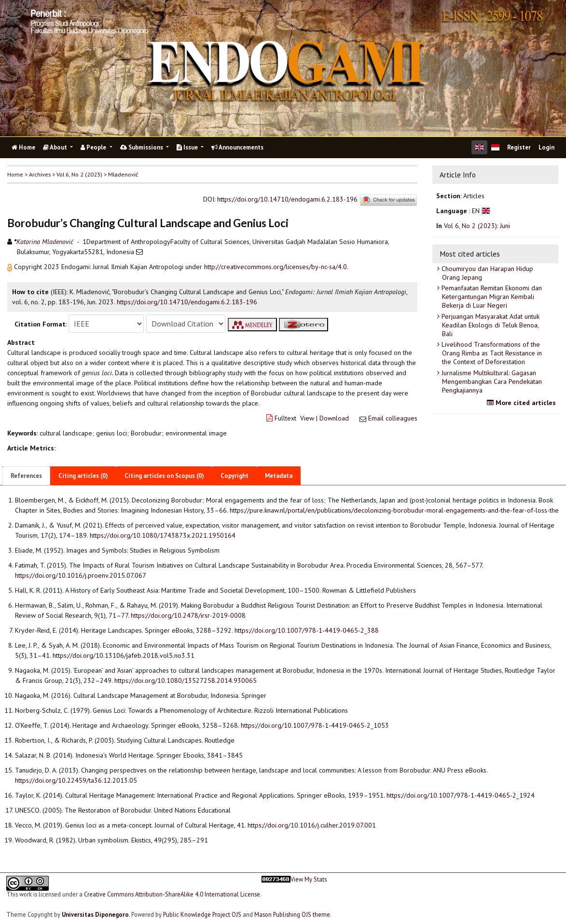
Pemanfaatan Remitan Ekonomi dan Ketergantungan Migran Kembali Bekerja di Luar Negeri (491, 297)
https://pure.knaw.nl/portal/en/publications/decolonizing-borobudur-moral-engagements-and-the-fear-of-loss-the (394, 510)
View (307, 418)
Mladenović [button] (123, 174)
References (26, 476)
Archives (40, 174)
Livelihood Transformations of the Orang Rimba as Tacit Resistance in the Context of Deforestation (491, 353)
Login (546, 147)
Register (519, 147)
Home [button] (15, 174)
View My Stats (309, 879)
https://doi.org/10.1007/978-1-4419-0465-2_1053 (315, 725)
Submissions (142, 147)
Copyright (235, 476)
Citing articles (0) (83, 476)
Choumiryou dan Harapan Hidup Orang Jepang (486, 273)
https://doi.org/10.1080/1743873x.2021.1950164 (163, 535)
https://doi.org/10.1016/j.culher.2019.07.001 (312, 825)
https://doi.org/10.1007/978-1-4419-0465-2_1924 (461, 795)
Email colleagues (393, 418)
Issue (188, 147)
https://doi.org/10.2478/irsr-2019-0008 (188, 615)
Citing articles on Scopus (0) (164, 476)
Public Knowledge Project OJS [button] (202, 914)
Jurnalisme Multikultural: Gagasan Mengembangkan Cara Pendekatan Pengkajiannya (491, 381)
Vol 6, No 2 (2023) (79, 174)
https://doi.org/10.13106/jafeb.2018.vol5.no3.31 (124, 655)
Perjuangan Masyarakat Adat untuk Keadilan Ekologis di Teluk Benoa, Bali (490, 325)
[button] (11, 267)
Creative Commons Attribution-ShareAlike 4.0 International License (172, 894)
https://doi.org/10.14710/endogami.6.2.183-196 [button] (187, 302)
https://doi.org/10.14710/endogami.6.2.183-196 (287, 199)
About (56, 147)
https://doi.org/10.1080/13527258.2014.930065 (186, 680)
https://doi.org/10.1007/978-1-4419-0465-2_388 (307, 630)
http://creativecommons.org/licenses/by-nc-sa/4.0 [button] (276, 267)
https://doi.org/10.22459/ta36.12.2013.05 (76, 780)
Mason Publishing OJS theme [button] (292, 914)
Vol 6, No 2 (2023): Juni (477, 226)
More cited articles (523, 403)
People (94, 147)
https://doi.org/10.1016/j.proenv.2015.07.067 (81, 575)
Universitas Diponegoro (95, 914)
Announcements (237, 147)
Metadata (279, 476)
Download (334, 418)
